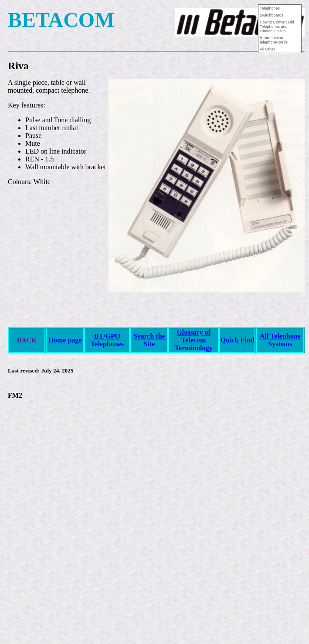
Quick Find (238, 340)
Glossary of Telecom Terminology (194, 340)
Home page (65, 340)
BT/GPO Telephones (107, 340)
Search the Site (149, 340)
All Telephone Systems (280, 340)
